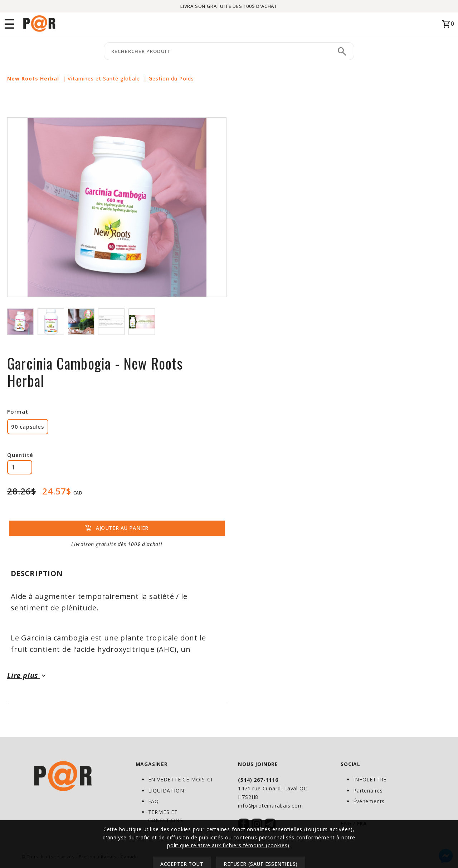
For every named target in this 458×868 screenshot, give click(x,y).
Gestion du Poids (171, 79)
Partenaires (368, 791)
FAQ (154, 801)
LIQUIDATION (166, 791)
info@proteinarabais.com (270, 806)
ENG (346, 823)
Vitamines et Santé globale (104, 79)
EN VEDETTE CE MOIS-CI (180, 779)
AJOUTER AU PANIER (117, 528)
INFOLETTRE (370, 779)
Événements (369, 801)
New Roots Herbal (35, 79)
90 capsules (28, 426)
